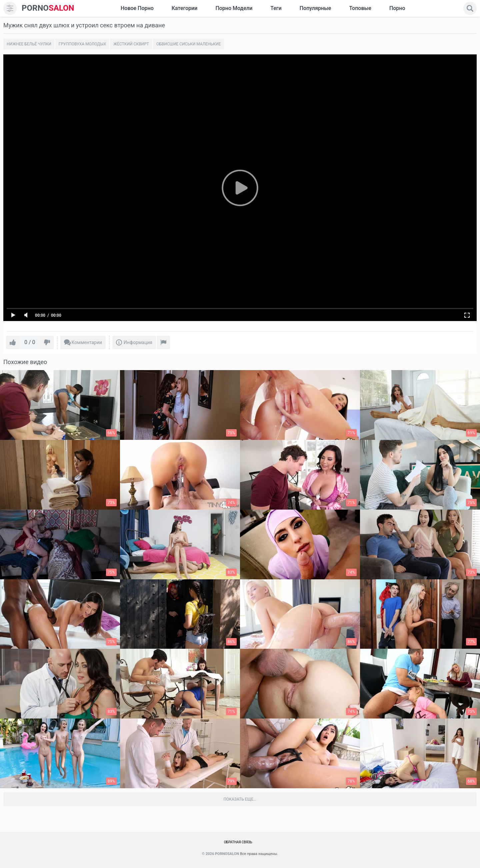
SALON (48, 8)
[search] (470, 8)
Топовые (360, 8)
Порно (397, 8)
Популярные (315, 8)
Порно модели (234, 8)
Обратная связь (238, 842)
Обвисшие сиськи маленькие (188, 44)
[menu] (10, 8)
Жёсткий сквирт (131, 44)
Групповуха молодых (82, 44)
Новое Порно (137, 8)
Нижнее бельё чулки (29, 44)
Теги (276, 8)
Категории (185, 8)
